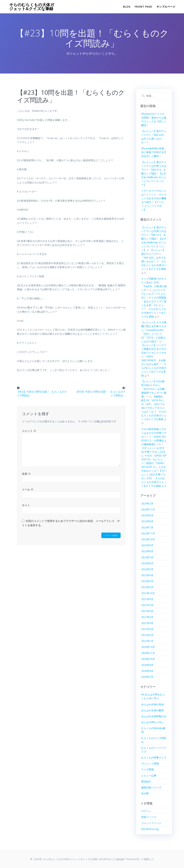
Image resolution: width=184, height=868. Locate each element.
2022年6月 (147, 563)
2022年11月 (148, 533)
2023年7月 (147, 527)
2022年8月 (147, 551)
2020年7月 (147, 677)
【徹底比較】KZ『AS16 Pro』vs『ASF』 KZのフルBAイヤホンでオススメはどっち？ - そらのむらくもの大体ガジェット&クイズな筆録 (154, 408)
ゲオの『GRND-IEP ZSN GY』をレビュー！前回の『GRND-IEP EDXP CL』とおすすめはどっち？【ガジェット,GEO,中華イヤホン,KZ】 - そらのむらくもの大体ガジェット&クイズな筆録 (154, 471)
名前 (26, 474)
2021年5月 (147, 617)
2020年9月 (147, 665)
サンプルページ (166, 7)
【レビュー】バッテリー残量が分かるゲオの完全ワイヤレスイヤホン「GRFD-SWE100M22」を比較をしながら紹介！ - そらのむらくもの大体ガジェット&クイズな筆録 (154, 360)
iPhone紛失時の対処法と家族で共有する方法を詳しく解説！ (154, 152)
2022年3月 (147, 581)
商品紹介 (146, 781)
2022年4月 (147, 575)
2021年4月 (147, 623)
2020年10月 (148, 659)
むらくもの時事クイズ (154, 757)
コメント (29, 431)
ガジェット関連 (150, 763)
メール (28, 489)
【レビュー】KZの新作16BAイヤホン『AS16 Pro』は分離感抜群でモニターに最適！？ (154, 389)
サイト (26, 505)
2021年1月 (147, 641)
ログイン (146, 811)
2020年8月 (147, 671)
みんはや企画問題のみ (154, 716)
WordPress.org (150, 829)
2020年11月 (148, 653)
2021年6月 (147, 611)
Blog (127, 7)
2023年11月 (148, 509)
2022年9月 (147, 545)
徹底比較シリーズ (151, 787)
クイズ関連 (148, 769)
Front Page (143, 7)
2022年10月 (148, 539)
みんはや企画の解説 (153, 710)
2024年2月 (147, 503)
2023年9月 (147, 515)
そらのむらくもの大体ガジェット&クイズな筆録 (32, 7)
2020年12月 (148, 647)
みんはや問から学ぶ (153, 722)
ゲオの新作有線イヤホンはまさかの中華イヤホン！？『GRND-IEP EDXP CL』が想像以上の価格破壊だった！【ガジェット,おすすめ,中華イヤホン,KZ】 (154, 440)
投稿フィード (149, 817)
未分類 (145, 793)
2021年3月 (147, 629)
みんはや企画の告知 (153, 704)
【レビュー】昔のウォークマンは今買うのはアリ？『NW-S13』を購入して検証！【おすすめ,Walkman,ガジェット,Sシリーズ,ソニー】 (154, 173)
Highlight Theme (124, 859)
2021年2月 (147, 635)
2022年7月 (147, 557)
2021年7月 (147, 605)
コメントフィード (151, 823)
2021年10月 (148, 593)
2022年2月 (147, 587)
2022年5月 (147, 569)
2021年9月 (147, 599)
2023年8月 (147, 521)
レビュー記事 (149, 775)
